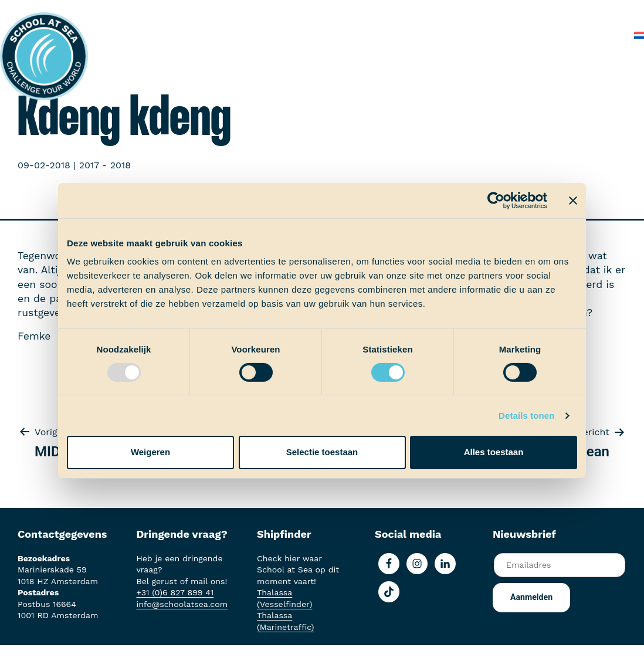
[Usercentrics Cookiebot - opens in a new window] (496, 200)
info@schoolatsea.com (182, 604)
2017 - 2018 (105, 165)
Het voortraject (173, 11)
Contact (602, 35)
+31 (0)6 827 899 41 (175, 592)
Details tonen (526, 416)
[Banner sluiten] (573, 200)
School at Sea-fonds (392, 11)
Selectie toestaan (322, 452)
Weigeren (150, 452)
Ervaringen (307, 11)
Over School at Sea (496, 11)
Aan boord (245, 11)
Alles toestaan (494, 452)
